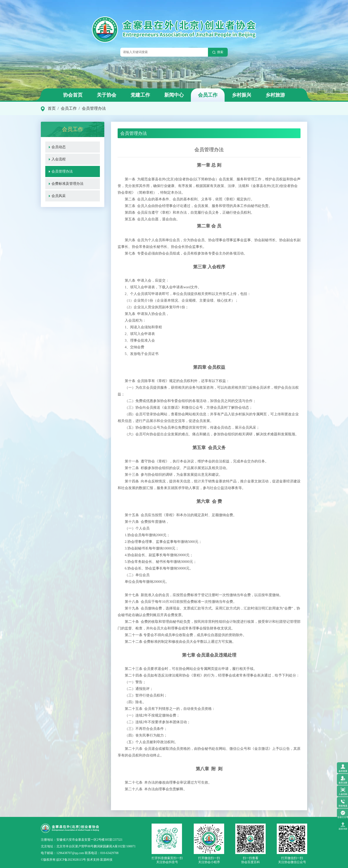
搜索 (218, 52)
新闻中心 (174, 95)
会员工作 (208, 95)
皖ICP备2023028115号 (71, 860)
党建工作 (140, 95)
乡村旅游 (275, 95)
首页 (52, 108)
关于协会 (107, 95)
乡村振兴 (241, 95)
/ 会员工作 (66, 108)
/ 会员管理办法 (91, 108)
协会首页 (73, 95)
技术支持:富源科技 (99, 860)
